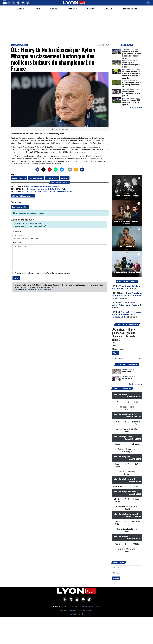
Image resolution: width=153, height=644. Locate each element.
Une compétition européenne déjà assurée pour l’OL (131, 96)
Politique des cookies (87, 609)
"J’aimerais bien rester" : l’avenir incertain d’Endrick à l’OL (126, 290)
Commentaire (17, 245)
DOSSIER (124, 372)
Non (114, 348)
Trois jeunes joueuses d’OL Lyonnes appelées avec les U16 (132, 87)
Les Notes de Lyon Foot (130, 11)
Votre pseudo (17, 234)
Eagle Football (127, 374)
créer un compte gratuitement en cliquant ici (37, 292)
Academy (125, 83)
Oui (113, 345)
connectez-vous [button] (34, 241)
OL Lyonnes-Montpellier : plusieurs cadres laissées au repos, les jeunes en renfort (131, 57)
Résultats (140, 361)
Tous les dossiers (136, 387)
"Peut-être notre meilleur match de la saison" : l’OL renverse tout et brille (50, 194)
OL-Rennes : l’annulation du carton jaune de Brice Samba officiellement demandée (131, 77)
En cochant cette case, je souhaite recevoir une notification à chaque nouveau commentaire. (44, 276)
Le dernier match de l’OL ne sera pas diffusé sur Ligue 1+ (131, 105)
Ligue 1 (65, 181)
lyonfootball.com (81, 613)
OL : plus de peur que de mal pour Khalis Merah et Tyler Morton (47, 191)
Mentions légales (73, 609)
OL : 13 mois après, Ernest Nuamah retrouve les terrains (44, 189)
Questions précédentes (117, 361)
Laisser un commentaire (20, 209)
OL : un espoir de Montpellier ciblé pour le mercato (131, 67)
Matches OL (54, 11)
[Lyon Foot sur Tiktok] (89, 603)
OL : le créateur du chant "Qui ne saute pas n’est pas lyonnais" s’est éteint (126, 306)
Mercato (37, 11)
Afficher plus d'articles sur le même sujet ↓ (23, 198)
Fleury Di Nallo (19, 181)
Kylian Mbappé (37, 181)
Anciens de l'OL (19, 47)
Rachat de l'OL (127, 381)
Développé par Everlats (76, 617)
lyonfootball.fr (90, 613)
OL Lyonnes (90, 11)
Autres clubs (108, 11)
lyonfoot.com (73, 613)
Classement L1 (72, 11)
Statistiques (52, 181)
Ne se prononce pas (118, 351)
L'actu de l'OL (20, 11)
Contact (97, 609)
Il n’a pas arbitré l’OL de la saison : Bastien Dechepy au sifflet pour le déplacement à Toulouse (127, 317)
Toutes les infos (136, 110)
